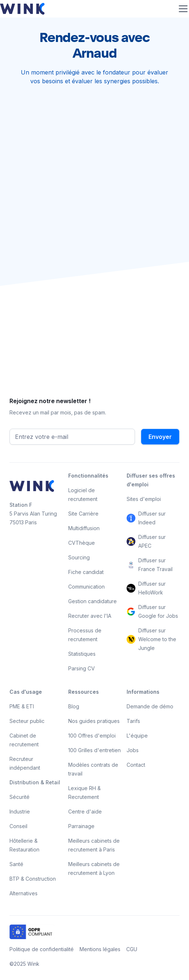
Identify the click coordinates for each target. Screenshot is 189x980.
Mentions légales (100, 949)
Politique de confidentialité (42, 949)
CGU (132, 949)
